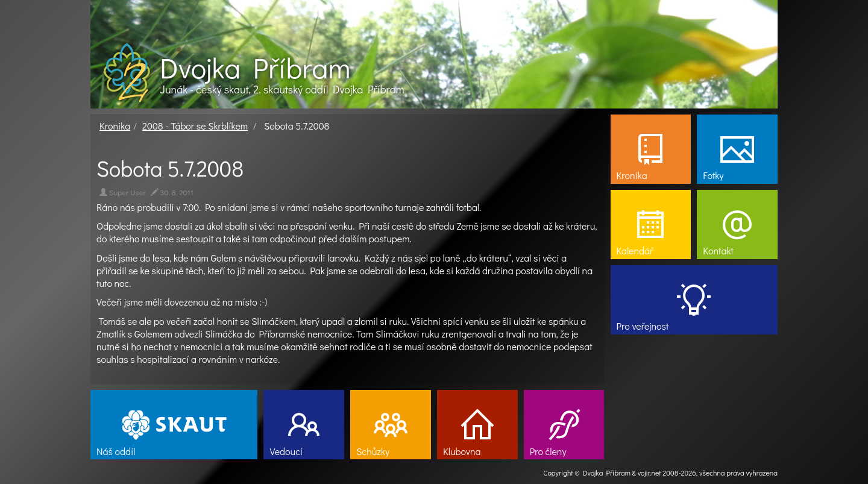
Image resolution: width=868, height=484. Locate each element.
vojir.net (649, 473)
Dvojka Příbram (255, 68)
